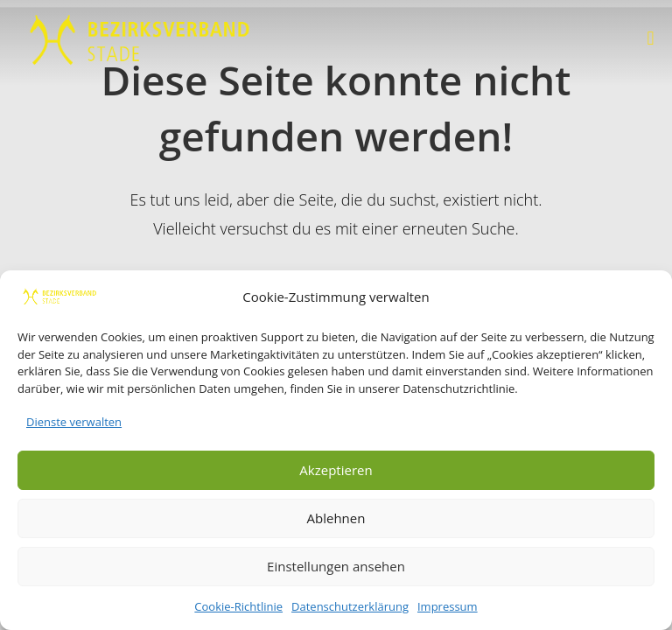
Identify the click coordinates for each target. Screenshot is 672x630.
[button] (651, 38)
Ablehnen (336, 518)
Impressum (448, 606)
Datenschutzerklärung (350, 606)
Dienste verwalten (74, 422)
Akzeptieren (336, 470)
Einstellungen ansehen (336, 566)
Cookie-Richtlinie (238, 606)
